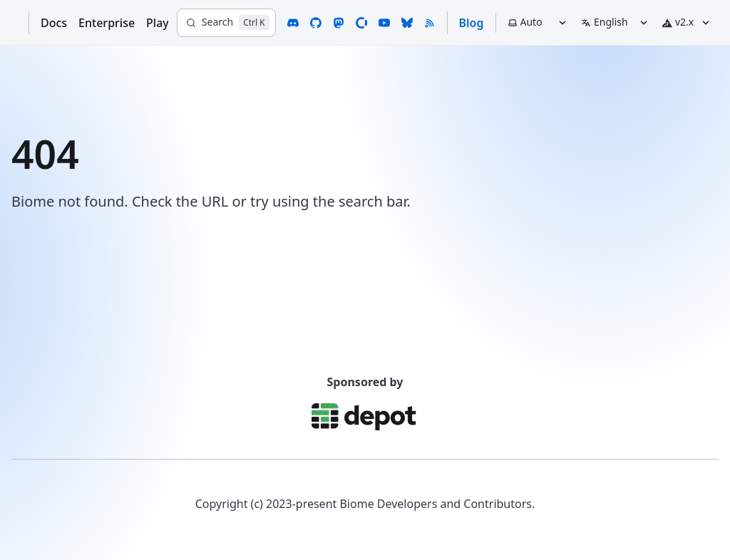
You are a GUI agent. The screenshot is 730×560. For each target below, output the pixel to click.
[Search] (226, 23)
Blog (472, 23)
